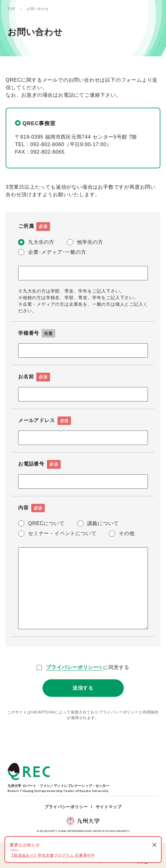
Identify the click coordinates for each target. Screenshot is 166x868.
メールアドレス (45, 421)
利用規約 (151, 712)
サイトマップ (109, 807)
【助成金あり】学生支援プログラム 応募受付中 (52, 855)
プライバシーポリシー (72, 667)
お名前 (34, 377)
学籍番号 (37, 334)
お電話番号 (39, 464)
